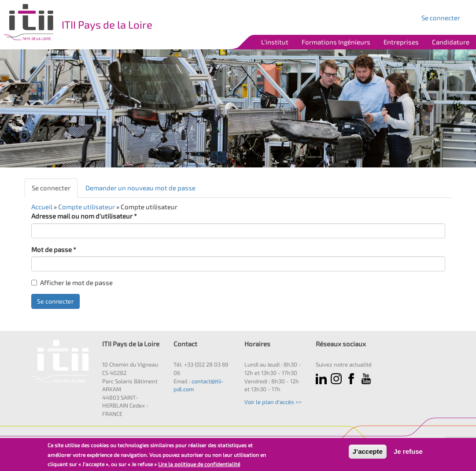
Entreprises (401, 42)
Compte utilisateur (87, 207)
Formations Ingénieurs (336, 42)
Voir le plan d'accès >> (273, 402)
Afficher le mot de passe (72, 282)
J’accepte (368, 451)
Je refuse (408, 451)
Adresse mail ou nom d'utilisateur (84, 216)
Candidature (451, 42)
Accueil (42, 207)
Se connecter (441, 18)
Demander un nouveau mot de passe (140, 188)
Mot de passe (54, 249)
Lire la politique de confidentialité (199, 464)
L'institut (275, 42)
